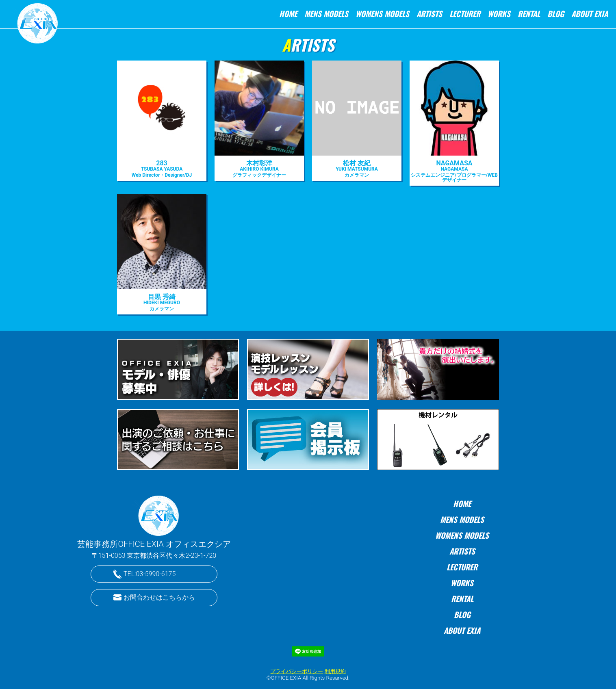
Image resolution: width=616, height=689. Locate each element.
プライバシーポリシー (297, 671)
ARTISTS (429, 14)
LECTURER (465, 14)
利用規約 (335, 671)
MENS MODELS (326, 14)
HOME (288, 14)
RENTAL (529, 14)
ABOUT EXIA (590, 14)
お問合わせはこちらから (159, 597)
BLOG (556, 14)
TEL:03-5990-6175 (150, 574)
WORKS (499, 14)
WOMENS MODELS (382, 14)
